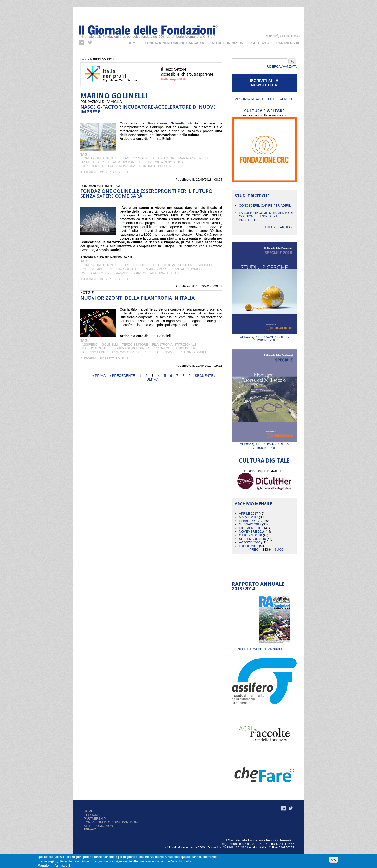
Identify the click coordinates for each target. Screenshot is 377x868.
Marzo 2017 (248, 517)
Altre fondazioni (228, 43)
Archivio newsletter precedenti (264, 99)
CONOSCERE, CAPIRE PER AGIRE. (265, 206)
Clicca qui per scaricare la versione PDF (264, 337)
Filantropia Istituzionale (174, 344)
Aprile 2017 (248, 513)
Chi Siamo (260, 43)
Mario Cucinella (96, 273)
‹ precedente (122, 376)
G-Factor (166, 158)
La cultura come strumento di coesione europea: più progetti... (266, 216)
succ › (280, 550)
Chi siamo (92, 815)
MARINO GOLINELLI (193, 158)
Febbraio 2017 (251, 521)
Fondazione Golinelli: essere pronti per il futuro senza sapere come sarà (146, 193)
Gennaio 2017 (250, 524)
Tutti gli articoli (279, 227)
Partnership (288, 43)
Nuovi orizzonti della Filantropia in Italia (137, 298)
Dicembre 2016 (251, 528)
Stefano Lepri (94, 352)
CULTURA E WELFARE (264, 111)
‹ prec (253, 550)
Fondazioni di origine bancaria (175, 43)
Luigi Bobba (186, 348)
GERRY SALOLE (160, 348)
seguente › (205, 376)
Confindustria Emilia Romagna (108, 166)
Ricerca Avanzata (282, 67)
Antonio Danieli (127, 162)
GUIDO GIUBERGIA (130, 348)
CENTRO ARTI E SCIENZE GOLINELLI (186, 265)
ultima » (154, 379)
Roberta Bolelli (114, 172)
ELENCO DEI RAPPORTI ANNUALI (257, 649)
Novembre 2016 (252, 532)
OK (334, 860)
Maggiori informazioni (54, 865)
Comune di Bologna (156, 166)
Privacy (91, 829)
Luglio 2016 (249, 546)
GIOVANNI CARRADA (130, 273)
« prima (99, 376)
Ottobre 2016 (250, 535)
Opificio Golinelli (139, 158)
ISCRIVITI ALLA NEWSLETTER (264, 83)
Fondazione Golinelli (101, 158)
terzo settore (135, 344)
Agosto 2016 (250, 542)
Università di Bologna (164, 162)
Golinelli (110, 344)
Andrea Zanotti (95, 162)
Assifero (90, 344)
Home (133, 43)
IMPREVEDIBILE (94, 269)
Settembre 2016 (252, 539)
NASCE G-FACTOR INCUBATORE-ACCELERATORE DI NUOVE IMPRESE (148, 109)
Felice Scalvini (163, 352)
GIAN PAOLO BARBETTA (129, 352)
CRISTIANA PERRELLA (167, 273)
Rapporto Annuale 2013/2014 (258, 586)
